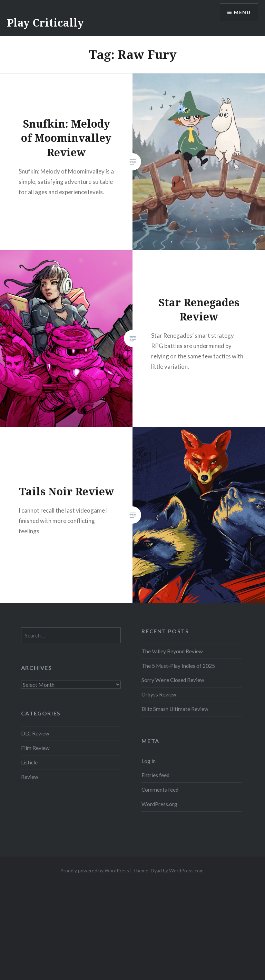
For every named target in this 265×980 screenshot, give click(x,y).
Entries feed (155, 775)
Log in (149, 761)
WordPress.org (159, 804)
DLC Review (35, 733)
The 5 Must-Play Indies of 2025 (178, 666)
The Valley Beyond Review (172, 651)
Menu (242, 12)
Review (30, 777)
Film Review (35, 748)
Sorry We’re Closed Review (173, 680)
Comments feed (160, 790)
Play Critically (45, 23)
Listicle (29, 762)
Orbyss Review (159, 694)
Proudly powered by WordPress (95, 870)
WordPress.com (186, 870)
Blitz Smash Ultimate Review (175, 709)
